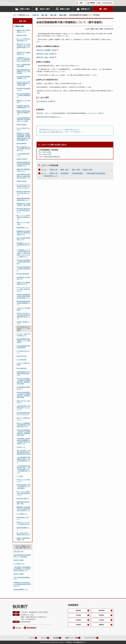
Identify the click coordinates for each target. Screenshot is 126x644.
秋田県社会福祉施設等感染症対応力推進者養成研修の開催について (23, 164)
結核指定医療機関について (23, 529)
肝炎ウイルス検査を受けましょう (23, 419)
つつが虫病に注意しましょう (23, 352)
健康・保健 (53, 15)
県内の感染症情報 (22, 368)
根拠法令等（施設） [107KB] (45, 57)
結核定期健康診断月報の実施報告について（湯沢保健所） (23, 341)
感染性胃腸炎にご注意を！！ (23, 518)
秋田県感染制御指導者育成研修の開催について (23, 199)
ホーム (28, 15)
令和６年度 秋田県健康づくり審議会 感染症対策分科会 (24, 262)
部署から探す (65, 9)
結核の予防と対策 (22, 356)
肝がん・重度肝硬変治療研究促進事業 (23, 65)
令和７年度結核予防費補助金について (23, 239)
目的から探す (45, 9)
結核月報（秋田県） (22, 35)
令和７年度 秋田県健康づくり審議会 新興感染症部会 (24, 95)
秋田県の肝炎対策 (22, 125)
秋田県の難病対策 (22, 143)
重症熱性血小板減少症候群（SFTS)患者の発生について (23, 210)
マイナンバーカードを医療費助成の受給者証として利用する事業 (23, 83)
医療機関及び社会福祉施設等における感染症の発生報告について (23, 233)
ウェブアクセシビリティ (93, 638)
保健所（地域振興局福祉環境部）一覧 (23, 539)
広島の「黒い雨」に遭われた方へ (23, 402)
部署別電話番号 (32, 628)
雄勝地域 (101, 626)
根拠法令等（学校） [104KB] (45, 54)
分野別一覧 (35, 15)
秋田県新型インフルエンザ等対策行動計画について (23, 245)
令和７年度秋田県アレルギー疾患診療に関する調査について (23, 149)
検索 (81, 3)
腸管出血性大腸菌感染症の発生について (23, 170)
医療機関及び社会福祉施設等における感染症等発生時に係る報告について (23, 509)
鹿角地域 (78, 611)
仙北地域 (101, 621)
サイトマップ (27, 638)
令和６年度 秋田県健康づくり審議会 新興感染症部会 (24, 269)
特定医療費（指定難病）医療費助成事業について (23, 107)
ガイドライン (40, 638)
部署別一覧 (53, 173)
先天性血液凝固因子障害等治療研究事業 (23, 347)
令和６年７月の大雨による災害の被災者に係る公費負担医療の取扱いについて (23, 316)
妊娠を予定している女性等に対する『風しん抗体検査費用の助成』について (23, 47)
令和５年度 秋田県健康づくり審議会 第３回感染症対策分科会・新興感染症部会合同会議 (24, 381)
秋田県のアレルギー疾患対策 (23, 101)
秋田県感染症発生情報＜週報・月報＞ (23, 503)
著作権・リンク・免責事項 (72, 638)
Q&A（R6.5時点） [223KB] (45, 101)
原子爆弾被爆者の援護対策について (23, 388)
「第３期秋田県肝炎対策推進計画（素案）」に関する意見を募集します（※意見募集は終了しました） (23, 469)
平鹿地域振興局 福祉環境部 (96, 173)
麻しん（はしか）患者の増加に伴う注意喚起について (23, 217)
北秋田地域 (101, 611)
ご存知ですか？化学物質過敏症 (23, 309)
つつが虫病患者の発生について (23, 155)
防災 (105, 9)
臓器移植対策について (23, 228)
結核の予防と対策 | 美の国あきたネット (49, 117)
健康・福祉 (44, 15)
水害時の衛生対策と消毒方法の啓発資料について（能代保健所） (23, 486)
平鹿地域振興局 (77, 173)
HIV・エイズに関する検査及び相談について (23, 40)
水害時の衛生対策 (22, 181)
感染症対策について (51, 176)
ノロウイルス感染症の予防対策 (23, 364)
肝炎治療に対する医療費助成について (23, 53)
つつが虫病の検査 (22, 360)
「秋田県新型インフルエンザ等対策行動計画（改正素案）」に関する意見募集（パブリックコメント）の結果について (23, 253)
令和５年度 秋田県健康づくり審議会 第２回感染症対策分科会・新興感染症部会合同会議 (24, 395)
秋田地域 (101, 616)
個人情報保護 (54, 638)
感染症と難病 (63, 15)
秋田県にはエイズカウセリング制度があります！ (23, 523)
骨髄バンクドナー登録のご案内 (23, 223)
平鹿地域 (78, 626)
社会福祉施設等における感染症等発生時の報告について (23, 373)
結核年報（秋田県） (22, 159)
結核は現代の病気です (23, 498)
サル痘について (21, 447)
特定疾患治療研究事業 (23, 274)
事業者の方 (85, 9)
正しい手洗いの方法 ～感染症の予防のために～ (23, 534)
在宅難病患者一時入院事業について (23, 278)
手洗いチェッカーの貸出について (23, 480)
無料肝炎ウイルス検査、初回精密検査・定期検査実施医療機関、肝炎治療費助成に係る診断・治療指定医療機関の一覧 (23, 137)
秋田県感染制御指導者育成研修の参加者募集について (23, 303)
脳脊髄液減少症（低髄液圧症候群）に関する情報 (23, 204)
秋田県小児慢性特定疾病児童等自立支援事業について (23, 113)
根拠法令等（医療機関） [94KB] (46, 50)
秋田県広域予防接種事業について (23, 89)
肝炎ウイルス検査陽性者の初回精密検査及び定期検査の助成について (23, 425)
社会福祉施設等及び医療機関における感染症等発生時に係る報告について (23, 176)
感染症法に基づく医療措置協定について (23, 31)
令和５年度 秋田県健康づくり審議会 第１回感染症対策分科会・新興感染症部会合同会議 (24, 433)
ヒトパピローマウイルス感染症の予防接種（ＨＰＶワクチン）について (23, 186)
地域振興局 (65, 173)
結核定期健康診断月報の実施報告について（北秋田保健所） (23, 71)
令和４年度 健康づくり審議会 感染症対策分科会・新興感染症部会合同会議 (24, 452)
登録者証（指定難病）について (23, 323)
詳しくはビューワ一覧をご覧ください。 (52, 132)
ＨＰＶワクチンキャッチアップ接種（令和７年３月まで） (23, 289)
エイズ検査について (22, 514)
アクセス (19, 628)
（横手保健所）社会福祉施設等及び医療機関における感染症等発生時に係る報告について (23, 441)
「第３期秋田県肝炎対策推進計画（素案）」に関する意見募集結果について (23, 460)
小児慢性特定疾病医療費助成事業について (23, 77)
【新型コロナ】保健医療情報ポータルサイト (23, 283)
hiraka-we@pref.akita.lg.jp (52, 157)
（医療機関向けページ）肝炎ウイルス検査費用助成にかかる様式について (23, 59)
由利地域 (78, 621)
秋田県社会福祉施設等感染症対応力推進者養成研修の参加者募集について (23, 296)
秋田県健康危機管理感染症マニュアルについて (23, 414)
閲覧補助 (92, 3)
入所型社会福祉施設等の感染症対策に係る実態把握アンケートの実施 (23, 119)
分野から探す (25, 9)
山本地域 (78, 616)
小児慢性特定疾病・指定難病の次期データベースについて (23, 408)
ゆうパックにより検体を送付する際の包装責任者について (23, 493)
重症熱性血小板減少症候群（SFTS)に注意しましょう (23, 193)
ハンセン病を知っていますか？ (23, 129)
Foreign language (107, 3)
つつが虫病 (20, 476)
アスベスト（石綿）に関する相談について (23, 335)
